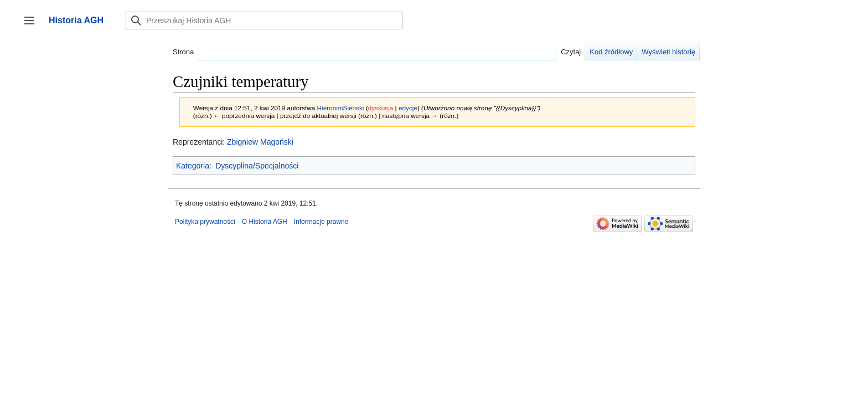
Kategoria (193, 166)
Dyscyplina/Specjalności (257, 166)
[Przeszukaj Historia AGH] (264, 21)
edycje (408, 108)
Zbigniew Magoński (260, 142)
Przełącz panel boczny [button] (33, 26)
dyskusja (381, 108)
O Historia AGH (265, 222)
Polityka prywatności (205, 222)
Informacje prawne (321, 222)
